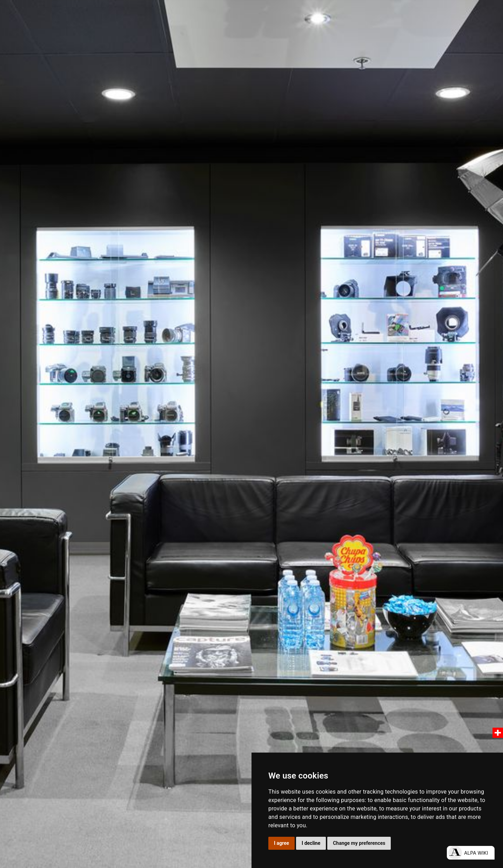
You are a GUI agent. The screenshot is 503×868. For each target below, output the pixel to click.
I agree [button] (281, 843)
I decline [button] (311, 843)
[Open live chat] (471, 853)
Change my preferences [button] (359, 843)
